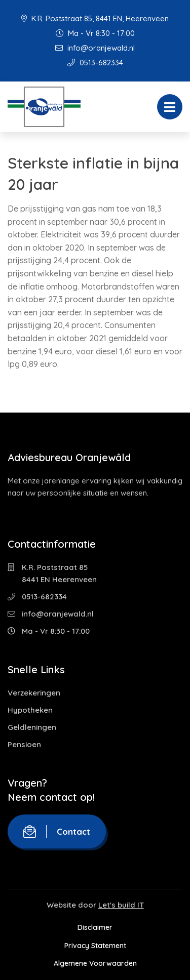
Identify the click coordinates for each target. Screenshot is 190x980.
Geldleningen (32, 727)
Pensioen (24, 744)
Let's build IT (121, 905)
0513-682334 (95, 63)
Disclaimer (95, 927)
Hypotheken (30, 710)
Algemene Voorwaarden (95, 963)
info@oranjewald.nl (95, 48)
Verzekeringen (34, 693)
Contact (57, 831)
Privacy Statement (95, 946)
